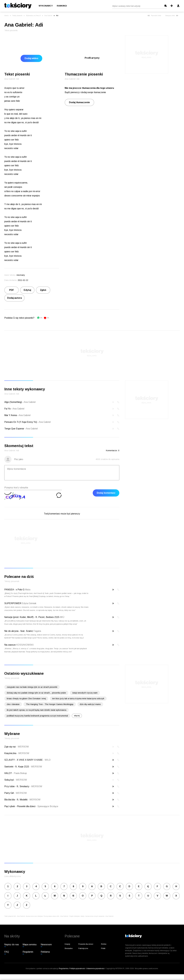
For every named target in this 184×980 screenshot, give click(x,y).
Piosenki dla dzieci (86, 944)
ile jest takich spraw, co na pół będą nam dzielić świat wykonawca (37, 710)
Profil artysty (92, 58)
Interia (6, 16)
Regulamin (28, 952)
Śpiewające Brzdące (47, 806)
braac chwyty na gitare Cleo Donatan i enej (26, 699)
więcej (77, 716)
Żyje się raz (10, 747)
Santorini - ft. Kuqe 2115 (17, 767)
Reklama (45, 952)
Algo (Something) (13, 402)
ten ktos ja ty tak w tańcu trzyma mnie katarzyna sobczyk (78, 699)
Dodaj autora (14, 298)
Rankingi (62, 6)
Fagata (37, 631)
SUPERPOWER (13, 603)
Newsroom (46, 944)
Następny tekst (172, 16)
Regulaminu (64, 969)
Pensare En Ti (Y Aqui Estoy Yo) (21, 422)
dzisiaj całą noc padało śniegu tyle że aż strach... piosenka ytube (36, 693)
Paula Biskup (20, 773)
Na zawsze (10, 645)
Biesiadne (69, 948)
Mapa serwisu (30, 944)
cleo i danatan (13, 704)
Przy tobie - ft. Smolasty (17, 786)
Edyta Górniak (29, 603)
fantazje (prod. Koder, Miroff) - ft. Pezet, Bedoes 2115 (32, 617)
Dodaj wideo (31, 58)
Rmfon (104, 944)
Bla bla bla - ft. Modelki (16, 800)
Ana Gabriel (48, 16)
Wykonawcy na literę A (33, 16)
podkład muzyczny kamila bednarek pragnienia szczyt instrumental (37, 716)
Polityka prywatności (77, 969)
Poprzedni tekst (154, 16)
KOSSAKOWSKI (25, 645)
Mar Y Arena (11, 415)
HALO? (8, 773)
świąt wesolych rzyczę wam (85, 693)
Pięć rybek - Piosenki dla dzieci (20, 806)
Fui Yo (7, 409)
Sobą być (9, 780)
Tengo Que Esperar (14, 429)
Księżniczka (11, 753)
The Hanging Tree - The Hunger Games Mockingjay (50, 704)
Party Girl (9, 793)
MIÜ (62, 617)
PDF (12, 290)
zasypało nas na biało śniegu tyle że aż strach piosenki (32, 687)
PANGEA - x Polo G (14, 590)
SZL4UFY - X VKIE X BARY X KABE (24, 760)
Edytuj (27, 290)
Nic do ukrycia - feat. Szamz (19, 631)
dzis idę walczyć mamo (90, 704)
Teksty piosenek (17, 16)
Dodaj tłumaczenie (79, 102)
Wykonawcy (46, 6)
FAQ (7, 952)
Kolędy (67, 944)
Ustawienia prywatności (95, 969)
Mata (28, 590)
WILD (47, 760)
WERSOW (23, 747)
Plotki (103, 948)
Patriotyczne (83, 948)
